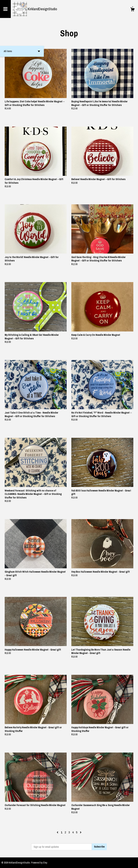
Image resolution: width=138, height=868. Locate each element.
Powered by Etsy (39, 863)
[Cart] (132, 10)
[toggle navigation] (5, 9)
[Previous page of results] (58, 832)
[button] (22, 51)
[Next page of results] (81, 832)
